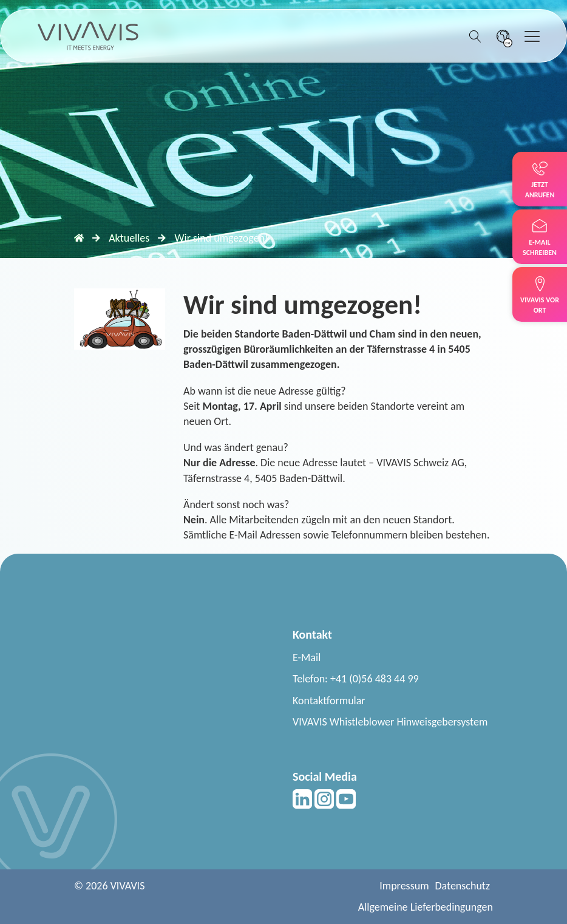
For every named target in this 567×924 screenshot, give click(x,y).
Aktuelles (129, 238)
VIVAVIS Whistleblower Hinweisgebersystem (390, 722)
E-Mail (307, 657)
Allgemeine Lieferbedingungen (426, 907)
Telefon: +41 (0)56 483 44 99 (356, 679)
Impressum (404, 886)
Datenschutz (463, 886)
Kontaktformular (329, 701)
